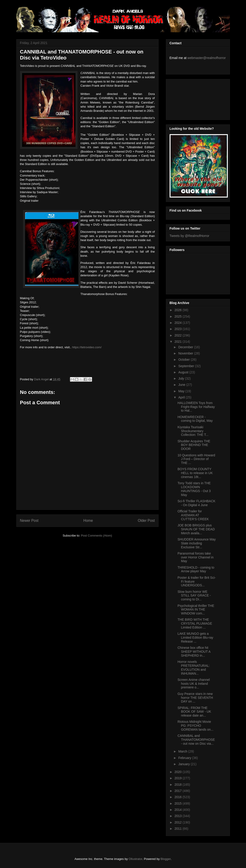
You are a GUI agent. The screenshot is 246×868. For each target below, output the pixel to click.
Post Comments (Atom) (97, 536)
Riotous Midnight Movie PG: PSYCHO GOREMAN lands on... (195, 726)
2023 (178, 329)
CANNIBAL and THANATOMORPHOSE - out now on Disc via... (196, 740)
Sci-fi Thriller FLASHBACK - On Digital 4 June (196, 503)
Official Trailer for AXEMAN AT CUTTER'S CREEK (193, 515)
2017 (178, 791)
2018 (178, 785)
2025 (178, 316)
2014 (178, 810)
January (185, 764)
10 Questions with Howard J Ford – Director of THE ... (196, 459)
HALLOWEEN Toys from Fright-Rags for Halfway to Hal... (196, 407)
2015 (178, 803)
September (187, 366)
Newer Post (29, 521)
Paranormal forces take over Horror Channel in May (195, 557)
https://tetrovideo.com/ (87, 347)
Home (88, 521)
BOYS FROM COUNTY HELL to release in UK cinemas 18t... (195, 473)
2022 (178, 335)
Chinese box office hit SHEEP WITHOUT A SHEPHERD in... (194, 652)
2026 (178, 310)
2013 (178, 816)
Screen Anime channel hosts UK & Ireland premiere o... (194, 684)
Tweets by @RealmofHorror (190, 236)
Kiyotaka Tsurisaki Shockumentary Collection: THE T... (193, 431)
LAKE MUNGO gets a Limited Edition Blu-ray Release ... (195, 638)
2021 (178, 342)
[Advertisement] (190, 98)
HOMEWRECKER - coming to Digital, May (195, 419)
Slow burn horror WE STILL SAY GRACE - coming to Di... (194, 596)
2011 (178, 829)
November (186, 353)
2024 (178, 323)
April (182, 397)
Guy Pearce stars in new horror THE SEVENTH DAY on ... (195, 698)
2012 (178, 822)
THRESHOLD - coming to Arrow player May (196, 569)
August (184, 372)
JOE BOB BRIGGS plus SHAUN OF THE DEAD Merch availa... (196, 529)
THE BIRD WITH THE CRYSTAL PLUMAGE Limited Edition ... (195, 623)
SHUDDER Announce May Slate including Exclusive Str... (197, 543)
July (182, 378)
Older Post (146, 521)
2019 (178, 778)
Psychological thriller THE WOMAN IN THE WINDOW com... (196, 610)
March (183, 751)
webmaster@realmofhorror (207, 58)
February (185, 758)
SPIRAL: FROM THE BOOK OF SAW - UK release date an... (194, 712)
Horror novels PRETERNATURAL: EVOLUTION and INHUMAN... (194, 667)
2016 (178, 797)
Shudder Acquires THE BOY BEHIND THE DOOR (194, 445)
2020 (178, 772)
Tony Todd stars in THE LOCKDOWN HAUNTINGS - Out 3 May (194, 489)
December (186, 347)
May (182, 391)
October (185, 360)
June (182, 385)
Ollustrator (135, 859)
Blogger (166, 859)
